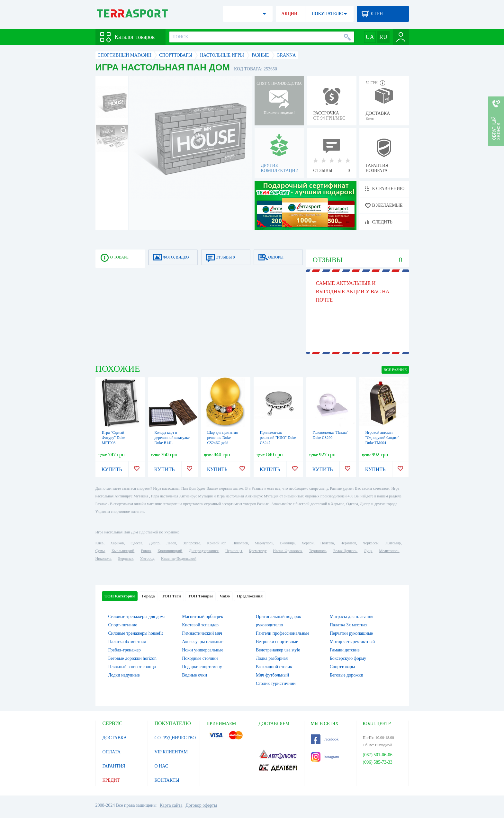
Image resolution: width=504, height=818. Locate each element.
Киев (99, 543)
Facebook (325, 739)
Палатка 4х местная (127, 642)
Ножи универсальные (203, 650)
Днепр (154, 543)
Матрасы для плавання (352, 617)
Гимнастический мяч (202, 633)
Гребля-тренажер (125, 650)
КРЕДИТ (111, 780)
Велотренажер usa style (278, 650)
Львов (171, 543)
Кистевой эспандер (200, 625)
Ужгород (147, 559)
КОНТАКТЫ (167, 780)
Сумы (100, 551)
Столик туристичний (276, 683)
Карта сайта (171, 805)
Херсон (308, 543)
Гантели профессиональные (283, 633)
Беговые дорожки (346, 675)
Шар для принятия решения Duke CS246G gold (223, 438)
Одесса (136, 543)
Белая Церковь (345, 551)
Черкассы (371, 543)
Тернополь (318, 551)
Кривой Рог (216, 543)
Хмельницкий (123, 551)
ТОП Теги (171, 596)
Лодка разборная (272, 658)
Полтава (327, 543)
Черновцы (234, 551)
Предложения (250, 596)
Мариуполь (264, 543)
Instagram (325, 757)
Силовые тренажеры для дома (137, 617)
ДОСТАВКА (115, 738)
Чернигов (348, 543)
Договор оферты (201, 805)
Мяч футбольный (272, 675)
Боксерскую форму (348, 658)
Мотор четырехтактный (352, 642)
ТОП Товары (200, 596)
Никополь (104, 559)
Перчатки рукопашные (351, 633)
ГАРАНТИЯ (114, 766)
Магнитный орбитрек (203, 617)
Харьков (117, 543)
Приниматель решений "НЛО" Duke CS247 (278, 438)
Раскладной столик (274, 667)
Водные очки (194, 675)
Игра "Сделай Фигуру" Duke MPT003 (114, 438)
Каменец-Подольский (179, 559)
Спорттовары (342, 667)
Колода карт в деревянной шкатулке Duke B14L (172, 438)
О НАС (161, 766)
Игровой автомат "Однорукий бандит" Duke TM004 (382, 438)
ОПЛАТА (112, 752)
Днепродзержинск (204, 551)
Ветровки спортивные (277, 642)
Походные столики (200, 658)
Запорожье (192, 543)
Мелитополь (389, 551)
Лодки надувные (124, 675)
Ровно (146, 551)
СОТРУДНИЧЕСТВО (175, 738)
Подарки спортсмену (202, 667)
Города (148, 596)
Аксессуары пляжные (203, 642)
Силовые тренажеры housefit (136, 633)
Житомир (393, 543)
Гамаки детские (345, 650)
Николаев (240, 543)
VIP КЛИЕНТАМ (171, 752)
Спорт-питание (123, 625)
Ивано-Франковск (288, 551)
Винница (287, 543)
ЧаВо (225, 596)
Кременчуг (257, 551)
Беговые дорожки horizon (132, 658)
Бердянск (126, 559)
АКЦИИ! (290, 14)
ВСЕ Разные (395, 370)
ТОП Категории (120, 596)
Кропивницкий (170, 551)
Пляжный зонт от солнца (132, 667)
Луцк (368, 551)
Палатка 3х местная (349, 625)
